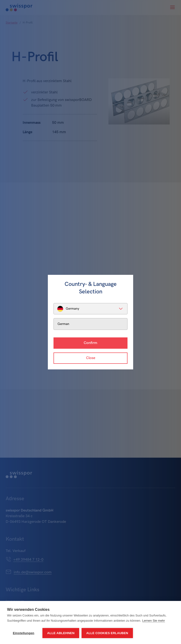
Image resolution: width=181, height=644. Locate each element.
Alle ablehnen (61, 633)
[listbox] (90, 309)
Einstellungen (23, 633)
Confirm (90, 343)
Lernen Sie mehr (154, 621)
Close (91, 358)
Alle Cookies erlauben (107, 633)
